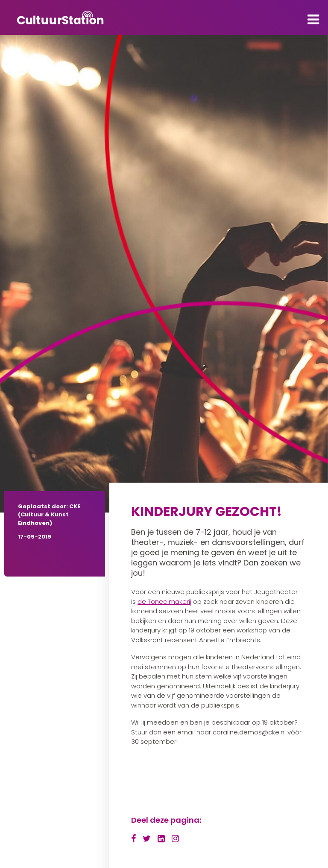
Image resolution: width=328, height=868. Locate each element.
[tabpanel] (164, 274)
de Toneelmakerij (164, 601)
